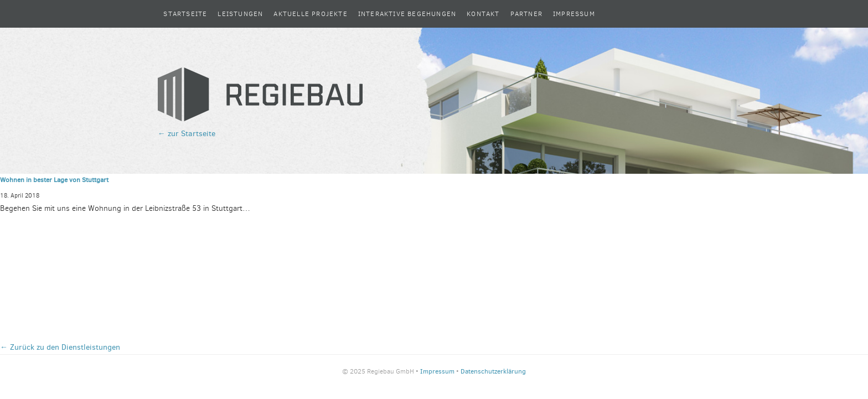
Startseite (185, 14)
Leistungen (240, 14)
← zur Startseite (187, 134)
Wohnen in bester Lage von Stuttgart (54, 180)
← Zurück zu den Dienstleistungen (60, 347)
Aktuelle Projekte (310, 14)
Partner (526, 14)
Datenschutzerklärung (493, 371)
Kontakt (483, 14)
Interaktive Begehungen (407, 14)
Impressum (574, 14)
